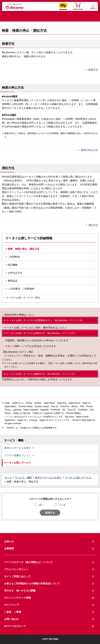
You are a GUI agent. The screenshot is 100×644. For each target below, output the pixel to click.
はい (41, 505)
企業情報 (9, 548)
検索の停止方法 (90, 150)
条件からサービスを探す (18, 448)
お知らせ (9, 541)
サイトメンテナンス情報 (49, 598)
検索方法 (93, 70)
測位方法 (93, 225)
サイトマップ (11, 605)
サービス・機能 (14, 440)
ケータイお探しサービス (20, 298)
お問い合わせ (11, 619)
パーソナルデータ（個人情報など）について (28, 562)
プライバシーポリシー (16, 569)
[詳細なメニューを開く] (93, 7)
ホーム (8, 478)
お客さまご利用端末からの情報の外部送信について (32, 583)
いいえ (62, 505)
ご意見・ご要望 (13, 612)
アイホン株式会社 (14, 417)
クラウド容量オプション (18, 455)
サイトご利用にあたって (17, 576)
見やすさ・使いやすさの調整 (20, 591)
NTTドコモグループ (49, 626)
